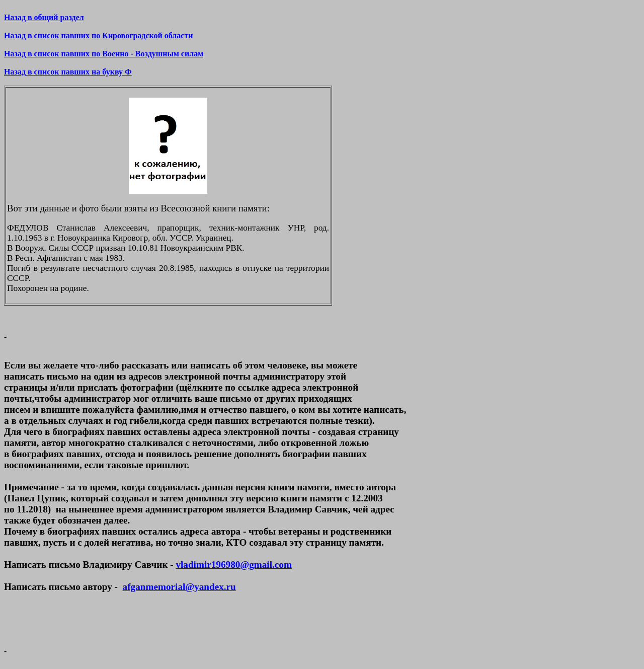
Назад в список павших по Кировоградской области (98, 35)
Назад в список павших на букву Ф (68, 72)
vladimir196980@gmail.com (233, 565)
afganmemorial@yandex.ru (179, 587)
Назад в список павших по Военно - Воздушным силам (104, 54)
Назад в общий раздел (44, 17)
